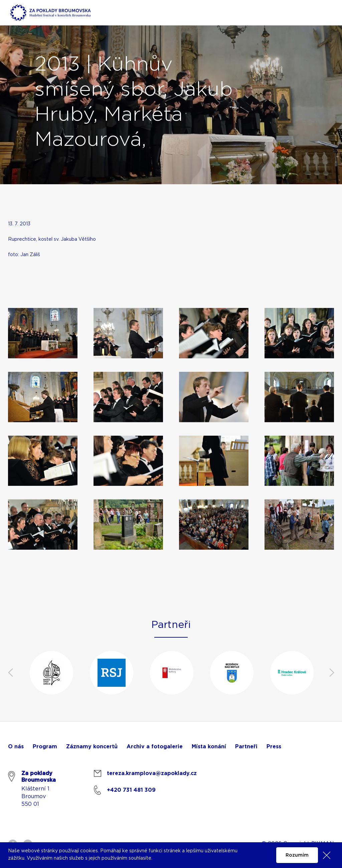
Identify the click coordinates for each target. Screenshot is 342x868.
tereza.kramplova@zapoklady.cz (152, 773)
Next (332, 673)
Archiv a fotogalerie (155, 747)
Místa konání (209, 747)
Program (45, 747)
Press (274, 747)
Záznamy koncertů (92, 747)
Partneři (246, 747)
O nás (16, 747)
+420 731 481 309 (131, 790)
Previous (10, 673)
